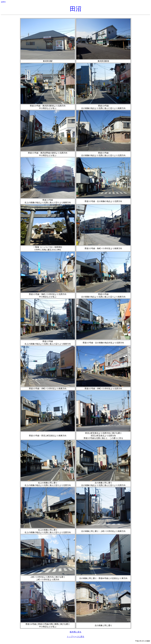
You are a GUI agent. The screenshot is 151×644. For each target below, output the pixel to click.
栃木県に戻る (76, 632)
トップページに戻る (76, 637)
